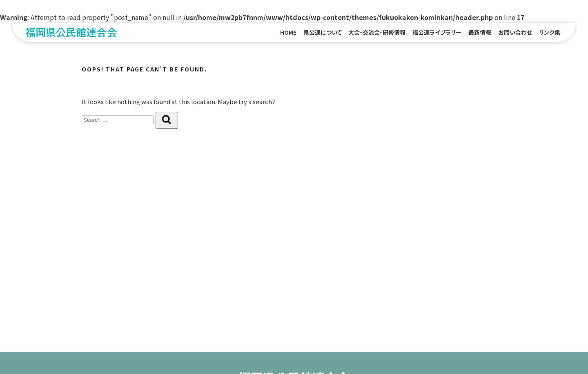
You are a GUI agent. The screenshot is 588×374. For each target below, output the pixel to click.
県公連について (323, 32)
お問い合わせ (515, 32)
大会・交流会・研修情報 (377, 32)
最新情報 (480, 32)
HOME (288, 32)
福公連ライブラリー (437, 32)
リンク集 (550, 32)
